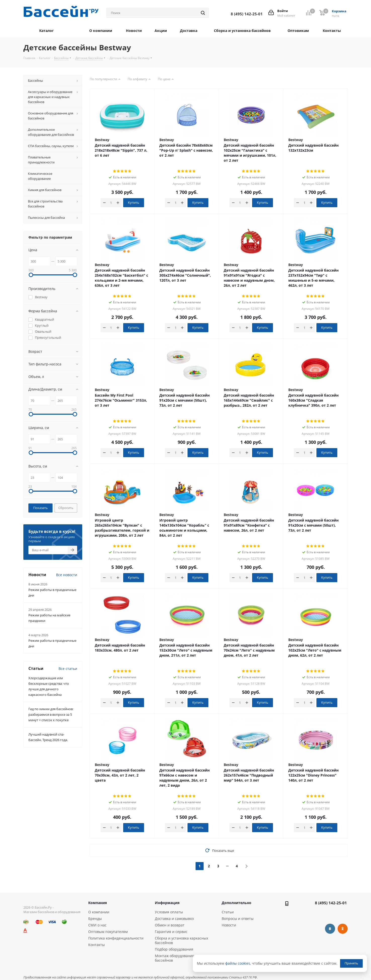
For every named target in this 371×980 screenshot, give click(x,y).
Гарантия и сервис (171, 932)
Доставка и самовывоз (174, 919)
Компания (98, 903)
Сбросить (66, 508)
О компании (99, 912)
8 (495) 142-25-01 (331, 903)
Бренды (95, 919)
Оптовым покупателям (108, 932)
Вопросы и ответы (238, 919)
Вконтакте (330, 929)
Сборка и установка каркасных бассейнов (181, 940)
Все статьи (68, 669)
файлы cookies (238, 963)
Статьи (228, 912)
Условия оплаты (169, 912)
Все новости (67, 575)
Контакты (97, 945)
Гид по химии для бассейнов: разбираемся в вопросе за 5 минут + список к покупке (51, 714)
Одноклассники (343, 929)
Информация (167, 903)
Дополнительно (237, 903)
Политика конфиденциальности (116, 938)
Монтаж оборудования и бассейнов (176, 958)
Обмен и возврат (170, 925)
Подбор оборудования (174, 949)
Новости (229, 925)
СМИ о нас (97, 925)
